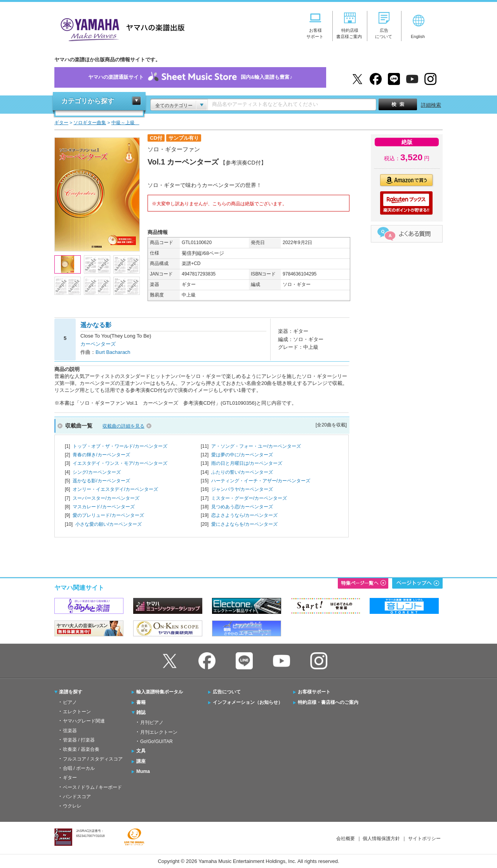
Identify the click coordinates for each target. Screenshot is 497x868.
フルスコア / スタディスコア (93, 759)
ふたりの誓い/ (242, 472)
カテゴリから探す (88, 101)
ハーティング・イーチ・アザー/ (261, 481)
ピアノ (70, 702)
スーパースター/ (106, 498)
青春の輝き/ (101, 455)
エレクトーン (77, 712)
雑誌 (141, 712)
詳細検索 (431, 105)
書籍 (141, 702)
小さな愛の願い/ (109, 524)
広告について (227, 692)
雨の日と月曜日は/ (247, 463)
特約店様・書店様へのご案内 (328, 702)
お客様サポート (314, 692)
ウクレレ (72, 806)
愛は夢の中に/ (242, 455)
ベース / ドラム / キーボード (92, 787)
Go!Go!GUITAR (156, 742)
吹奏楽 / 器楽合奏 (81, 749)
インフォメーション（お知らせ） (248, 702)
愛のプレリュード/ (108, 515)
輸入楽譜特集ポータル (160, 692)
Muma (143, 771)
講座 (141, 761)
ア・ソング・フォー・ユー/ (256, 446)
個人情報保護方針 (381, 839)
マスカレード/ (103, 507)
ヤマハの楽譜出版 (120, 29)
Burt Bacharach (113, 352)
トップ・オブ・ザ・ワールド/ (120, 446)
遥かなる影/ (101, 481)
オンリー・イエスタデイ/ (115, 489)
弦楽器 (70, 731)
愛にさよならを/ (244, 524)
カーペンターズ (98, 344)
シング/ (96, 472)
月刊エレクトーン (159, 732)
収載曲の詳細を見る (123, 426)
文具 (141, 751)
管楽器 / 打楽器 (79, 740)
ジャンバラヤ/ (242, 489)
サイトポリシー (424, 839)
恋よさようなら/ (244, 515)
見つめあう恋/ (242, 507)
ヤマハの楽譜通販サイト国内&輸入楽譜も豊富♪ (190, 77)
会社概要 (346, 839)
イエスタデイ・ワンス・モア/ (120, 463)
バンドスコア (77, 797)
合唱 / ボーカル (79, 768)
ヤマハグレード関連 (84, 721)
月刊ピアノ (152, 722)
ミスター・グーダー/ (249, 498)
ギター (70, 778)
